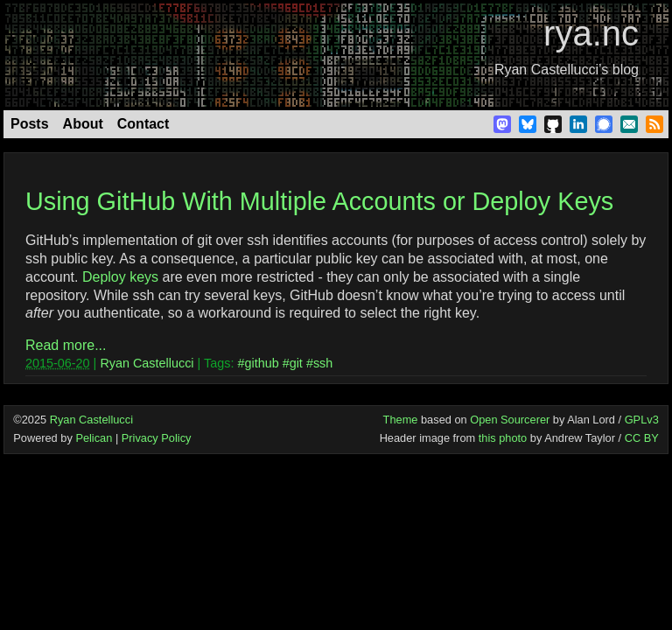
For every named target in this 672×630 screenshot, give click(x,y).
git (296, 363)
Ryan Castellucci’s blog (567, 70)
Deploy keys (120, 277)
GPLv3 (642, 420)
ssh (323, 363)
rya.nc (591, 33)
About (83, 124)
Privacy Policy (157, 438)
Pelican (94, 438)
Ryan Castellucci (147, 363)
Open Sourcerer (510, 420)
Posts (30, 124)
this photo (503, 438)
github (261, 363)
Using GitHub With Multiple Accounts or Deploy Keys (319, 201)
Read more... (66, 345)
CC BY (642, 438)
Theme (401, 420)
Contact (143, 124)
